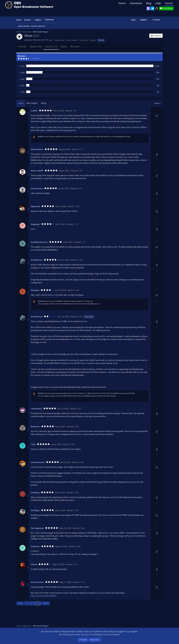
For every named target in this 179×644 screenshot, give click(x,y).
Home (122, 3)
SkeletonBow (37, 149)
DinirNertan (37, 260)
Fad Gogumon (37, 528)
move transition (72, 40)
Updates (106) (36, 46)
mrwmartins (37, 188)
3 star (22, 79)
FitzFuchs (35, 546)
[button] (32, 20)
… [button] (29, 603)
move (51, 40)
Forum (169, 3)
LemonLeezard (38, 462)
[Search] (156, 20)
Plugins (38, 20)
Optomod (35, 206)
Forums (27, 20)
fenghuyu (35, 224)
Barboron (35, 426)
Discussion (75, 46)
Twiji (33, 444)
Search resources (38, 26)
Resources (50, 20)
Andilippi (35, 510)
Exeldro (29, 40)
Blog (149, 3)
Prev (21, 603)
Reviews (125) (51, 46)
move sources (59, 40)
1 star (22, 92)
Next (45, 603)
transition (93, 40)
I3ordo (34, 564)
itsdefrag (35, 492)
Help (158, 3)
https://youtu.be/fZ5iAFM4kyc (44, 596)
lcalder (34, 111)
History (64, 46)
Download (136, 3)
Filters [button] (157, 103)
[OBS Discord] (148, 8)
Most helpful (32, 103)
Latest (21, 103)
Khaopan (35, 290)
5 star (22, 66)
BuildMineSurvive (39, 242)
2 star (22, 85)
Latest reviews (24, 26)
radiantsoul (36, 409)
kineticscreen (37, 582)
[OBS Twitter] (153, 8)
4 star (22, 72)
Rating (44, 103)
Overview (22, 46)
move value (83, 40)
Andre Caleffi (37, 171)
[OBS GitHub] (157, 8)
